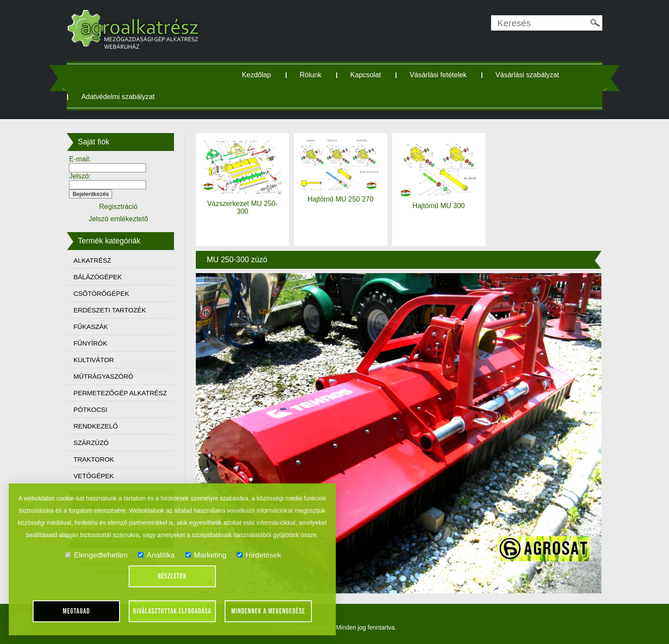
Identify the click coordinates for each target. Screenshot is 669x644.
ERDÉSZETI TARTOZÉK (109, 310)
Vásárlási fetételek (438, 75)
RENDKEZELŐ (96, 426)
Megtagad (77, 611)
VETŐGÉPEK (94, 476)
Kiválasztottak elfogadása (172, 611)
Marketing (206, 555)
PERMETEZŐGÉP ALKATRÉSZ (120, 393)
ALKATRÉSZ (92, 260)
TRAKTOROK (94, 459)
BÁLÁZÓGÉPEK (97, 277)
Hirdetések (259, 555)
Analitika (156, 555)
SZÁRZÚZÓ (91, 443)
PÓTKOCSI (90, 409)
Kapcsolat (365, 75)
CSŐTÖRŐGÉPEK (101, 293)
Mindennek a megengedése (268, 611)
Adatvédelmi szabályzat (118, 97)
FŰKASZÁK (90, 327)
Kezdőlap (257, 75)
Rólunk (311, 75)
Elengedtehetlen (96, 555)
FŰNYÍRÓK (90, 343)
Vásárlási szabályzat (527, 75)
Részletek (172, 576)
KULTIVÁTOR (94, 360)
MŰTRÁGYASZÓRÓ (103, 376)
